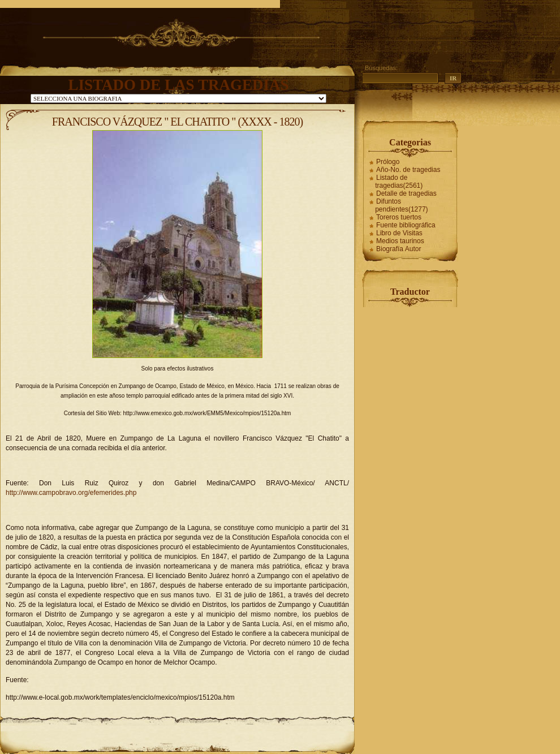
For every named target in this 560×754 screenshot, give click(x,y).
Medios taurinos (400, 241)
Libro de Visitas (399, 233)
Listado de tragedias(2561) (399, 182)
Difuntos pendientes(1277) (401, 205)
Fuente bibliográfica (406, 225)
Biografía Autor (399, 249)
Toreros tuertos (399, 217)
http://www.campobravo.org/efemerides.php (71, 493)
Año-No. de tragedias (408, 170)
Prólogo (388, 162)
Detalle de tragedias (406, 193)
